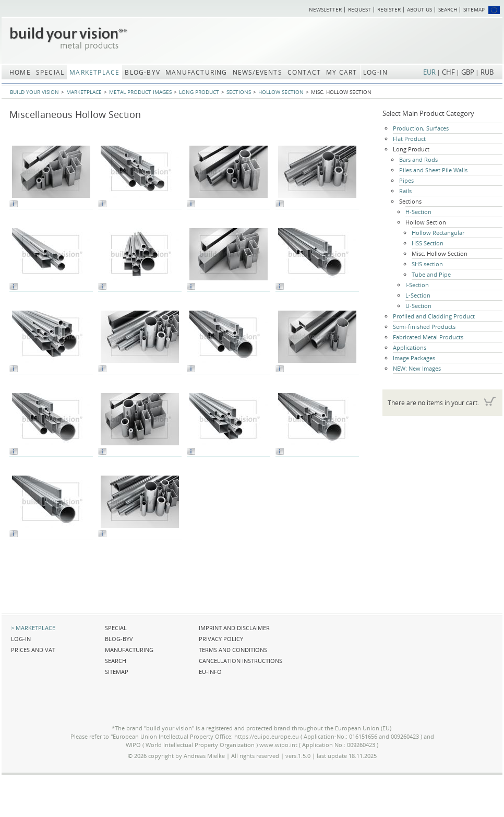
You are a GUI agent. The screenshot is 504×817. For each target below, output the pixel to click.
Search (448, 9)
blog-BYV (119, 639)
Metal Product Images (140, 92)
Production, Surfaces (421, 128)
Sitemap (474, 9)
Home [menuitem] (20, 72)
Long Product (199, 92)
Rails (405, 191)
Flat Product (409, 139)
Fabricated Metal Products (428, 337)
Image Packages (414, 358)
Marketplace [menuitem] (94, 72)
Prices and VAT (33, 650)
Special (116, 628)
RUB (487, 72)
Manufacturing (129, 650)
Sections (239, 92)
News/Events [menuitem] (257, 72)
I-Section (417, 285)
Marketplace (84, 92)
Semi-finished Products (424, 327)
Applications (410, 347)
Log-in (21, 639)
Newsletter (325, 9)
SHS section (427, 264)
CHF (448, 72)
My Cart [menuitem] (341, 72)
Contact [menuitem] (304, 72)
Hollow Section (281, 92)
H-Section (418, 212)
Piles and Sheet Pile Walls (433, 170)
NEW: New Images (417, 368)
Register (389, 9)
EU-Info (210, 672)
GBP (468, 72)
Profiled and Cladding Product (434, 316)
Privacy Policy (221, 639)
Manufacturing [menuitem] (196, 72)
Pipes (406, 180)
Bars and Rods (418, 159)
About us (419, 9)
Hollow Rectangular (438, 233)
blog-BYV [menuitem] (142, 72)
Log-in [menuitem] (375, 72)
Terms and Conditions (233, 650)
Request (359, 9)
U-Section (418, 306)
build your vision (34, 92)
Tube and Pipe (431, 274)
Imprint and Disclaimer (234, 628)
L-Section (418, 295)
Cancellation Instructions (241, 661)
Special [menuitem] (50, 72)
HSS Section (428, 243)
